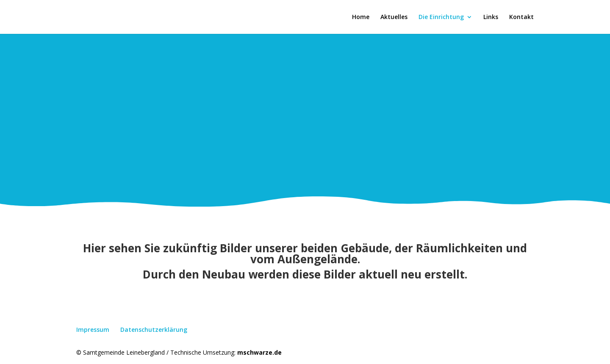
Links (491, 17)
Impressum (93, 330)
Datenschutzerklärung (154, 330)
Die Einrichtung (441, 17)
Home (361, 17)
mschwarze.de (259, 352)
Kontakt (521, 17)
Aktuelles (394, 17)
